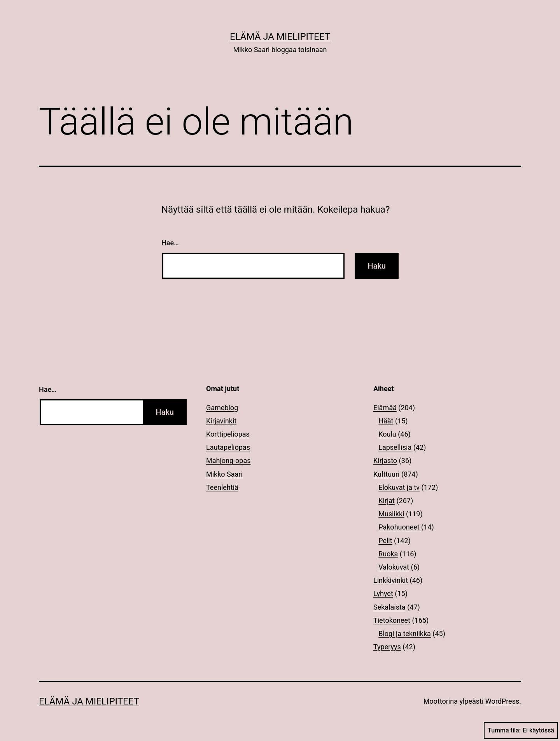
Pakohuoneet (399, 527)
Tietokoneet (392, 620)
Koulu (387, 434)
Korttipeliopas (228, 434)
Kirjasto (385, 461)
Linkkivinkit (391, 580)
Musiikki (391, 514)
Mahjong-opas (228, 461)
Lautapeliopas (228, 447)
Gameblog (222, 408)
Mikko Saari (224, 474)
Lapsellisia (395, 447)
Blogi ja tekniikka (405, 634)
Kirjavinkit (221, 421)
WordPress (502, 701)
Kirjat (387, 501)
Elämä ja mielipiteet (280, 37)
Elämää (385, 408)
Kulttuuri (387, 474)
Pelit (385, 541)
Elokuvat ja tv (399, 487)
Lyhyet (383, 593)
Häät (386, 421)
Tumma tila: (521, 731)
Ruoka (388, 554)
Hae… (170, 243)
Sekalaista (389, 607)
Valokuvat (394, 567)
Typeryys (387, 647)
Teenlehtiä (222, 487)
